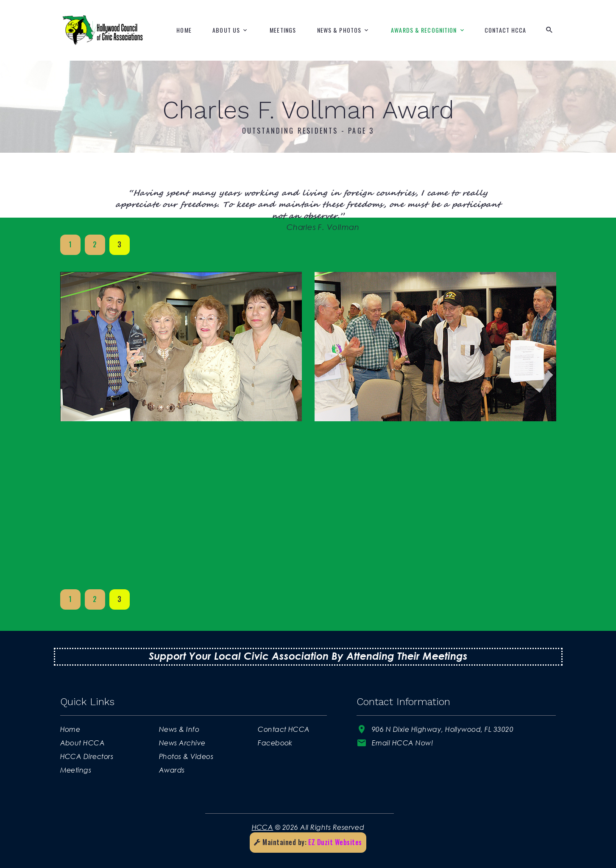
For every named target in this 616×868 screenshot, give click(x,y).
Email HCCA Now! (403, 743)
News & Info (179, 729)
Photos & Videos (186, 756)
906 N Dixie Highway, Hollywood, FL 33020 (443, 729)
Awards (172, 770)
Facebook (275, 743)
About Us (226, 30)
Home (184, 30)
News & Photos (339, 30)
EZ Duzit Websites (335, 842)
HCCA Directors (87, 756)
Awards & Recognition (424, 30)
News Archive (182, 743)
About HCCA (83, 743)
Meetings (283, 30)
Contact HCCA (505, 30)
